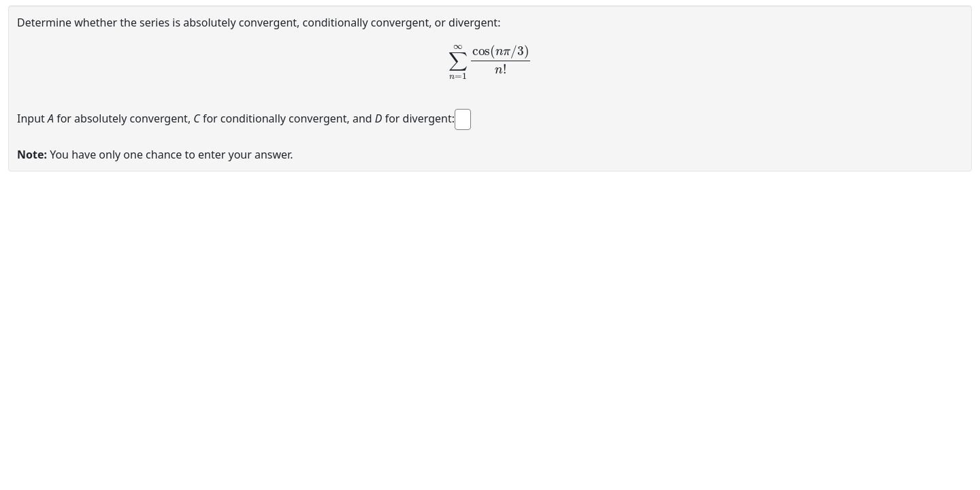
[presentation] (490, 62)
